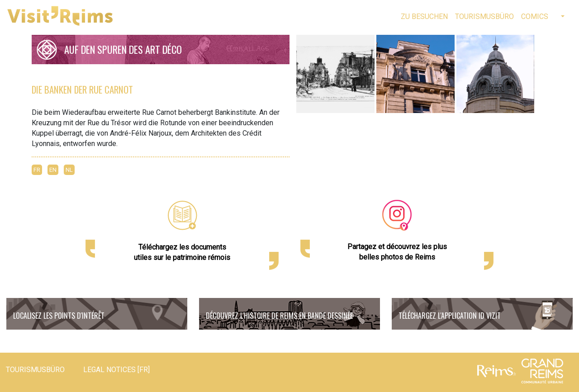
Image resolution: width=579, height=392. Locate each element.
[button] (562, 17)
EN (53, 170)
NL (69, 170)
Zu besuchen (424, 17)
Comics (535, 17)
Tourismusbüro (484, 17)
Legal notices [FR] (116, 370)
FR (37, 170)
